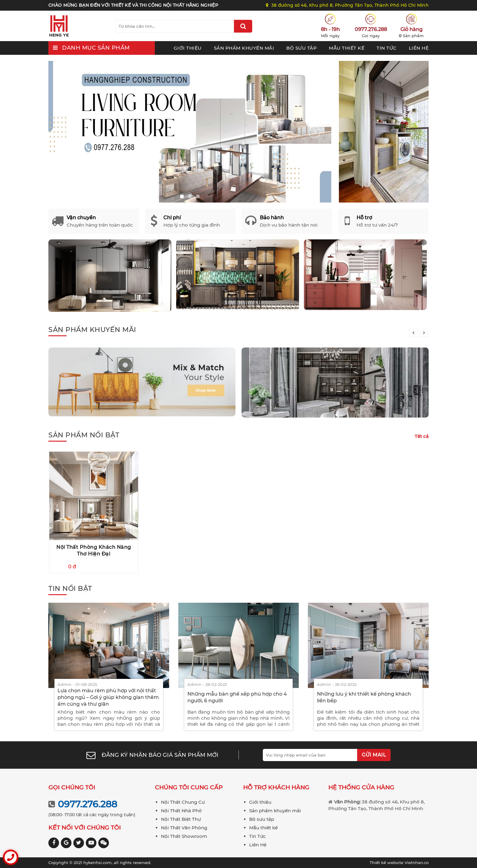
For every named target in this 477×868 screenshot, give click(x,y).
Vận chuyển (81, 218)
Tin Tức (387, 48)
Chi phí (172, 218)
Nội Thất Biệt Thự (181, 819)
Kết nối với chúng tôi (85, 828)
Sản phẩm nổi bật (84, 435)
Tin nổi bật (70, 589)
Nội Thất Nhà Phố (181, 811)
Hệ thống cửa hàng (361, 787)
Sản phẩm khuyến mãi (244, 48)
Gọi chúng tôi (72, 787)
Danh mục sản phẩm (96, 48)
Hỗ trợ (364, 218)
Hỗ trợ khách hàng (276, 787)
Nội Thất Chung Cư (183, 802)
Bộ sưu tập (301, 48)
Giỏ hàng (411, 29)
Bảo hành (272, 218)
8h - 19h (330, 29)
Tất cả (422, 436)
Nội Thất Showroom (184, 836)
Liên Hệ (419, 48)
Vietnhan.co (399, 863)
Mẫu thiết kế (347, 48)
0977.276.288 (371, 29)
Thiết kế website (387, 863)
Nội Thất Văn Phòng (184, 828)
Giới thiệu (188, 48)
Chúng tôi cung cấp (189, 787)
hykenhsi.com (97, 863)
